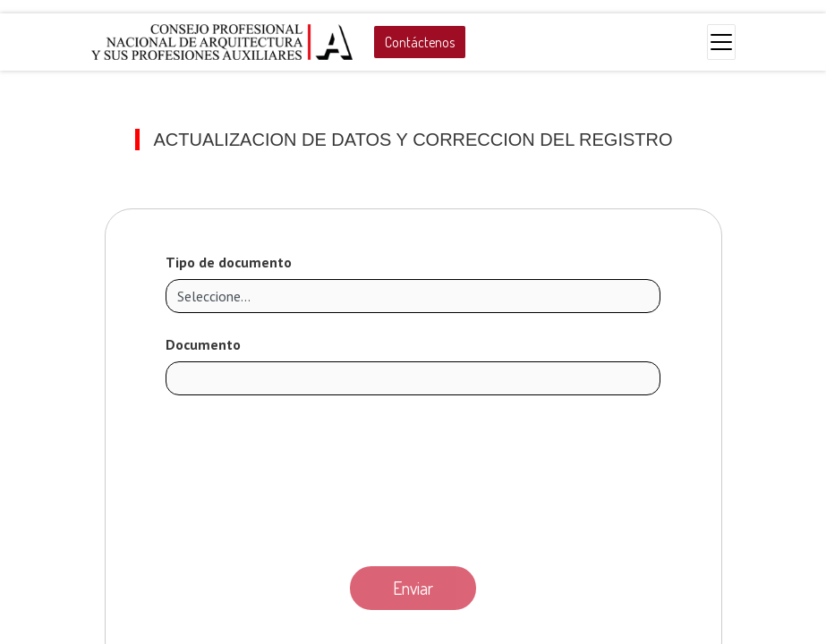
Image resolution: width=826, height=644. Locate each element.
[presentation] (413, 476)
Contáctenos (420, 42)
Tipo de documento (229, 262)
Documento (203, 344)
